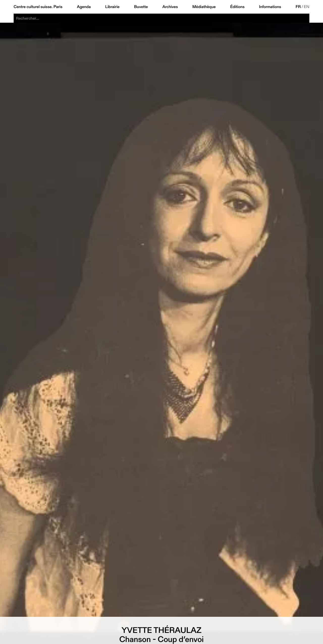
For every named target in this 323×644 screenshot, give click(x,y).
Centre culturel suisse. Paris (38, 7)
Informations (270, 7)
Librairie (112, 7)
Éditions (237, 7)
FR (298, 7)
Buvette (141, 7)
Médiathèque (204, 7)
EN (307, 7)
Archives (170, 7)
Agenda (84, 7)
